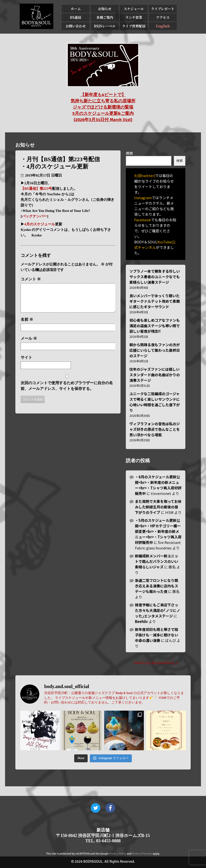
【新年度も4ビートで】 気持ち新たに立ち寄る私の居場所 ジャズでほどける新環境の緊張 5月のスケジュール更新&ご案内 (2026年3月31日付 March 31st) (103, 107)
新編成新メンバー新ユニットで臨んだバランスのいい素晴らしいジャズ (157, 561)
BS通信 (76, 17)
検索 (129, 153)
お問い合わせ (76, 26)
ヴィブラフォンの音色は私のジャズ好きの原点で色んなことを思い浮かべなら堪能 (155, 429)
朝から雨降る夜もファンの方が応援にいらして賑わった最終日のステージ (155, 350)
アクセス (163, 17)
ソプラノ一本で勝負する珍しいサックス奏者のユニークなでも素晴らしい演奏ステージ (155, 277)
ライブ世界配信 (134, 26)
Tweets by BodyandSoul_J (156, 662)
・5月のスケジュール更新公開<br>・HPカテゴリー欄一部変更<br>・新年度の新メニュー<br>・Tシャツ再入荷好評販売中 (158, 531)
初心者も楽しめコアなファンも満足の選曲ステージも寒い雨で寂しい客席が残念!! (155, 326)
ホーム (76, 9)
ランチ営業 (134, 17)
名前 (27, 325)
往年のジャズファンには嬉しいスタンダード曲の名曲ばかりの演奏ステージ (155, 375)
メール (29, 344)
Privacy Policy (118, 854)
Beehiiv (141, 621)
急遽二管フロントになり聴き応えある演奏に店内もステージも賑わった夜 (157, 586)
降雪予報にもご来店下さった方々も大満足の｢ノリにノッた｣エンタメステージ (158, 610)
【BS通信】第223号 (36, 189)
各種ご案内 (105, 17)
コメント (31, 279)
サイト (26, 363)
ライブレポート (163, 9)
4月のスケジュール (40, 224)
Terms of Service (142, 854)
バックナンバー (34, 216)
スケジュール (134, 9)
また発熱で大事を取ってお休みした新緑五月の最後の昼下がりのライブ (158, 507)
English (163, 26)
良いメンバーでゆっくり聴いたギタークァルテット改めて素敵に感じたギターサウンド (155, 301)
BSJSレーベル (105, 26)
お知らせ (105, 9)
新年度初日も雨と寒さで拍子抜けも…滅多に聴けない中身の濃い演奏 (157, 635)
